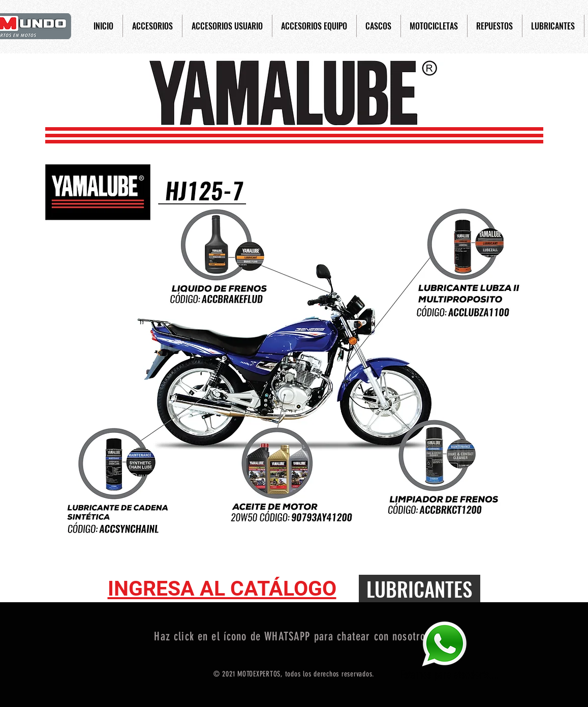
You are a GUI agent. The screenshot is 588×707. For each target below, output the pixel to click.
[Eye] (444, 644)
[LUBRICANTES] (420, 588)
